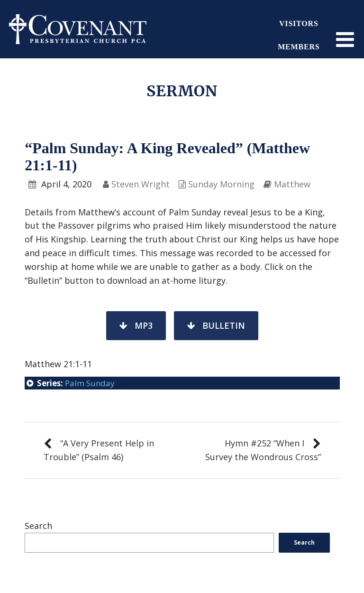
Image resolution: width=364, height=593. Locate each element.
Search (38, 526)
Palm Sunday (90, 383)
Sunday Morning (221, 184)
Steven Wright (141, 184)
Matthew (292, 184)
